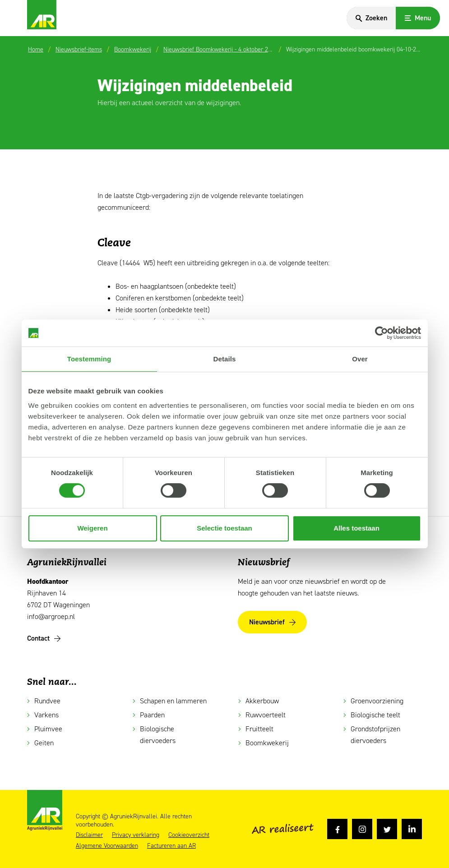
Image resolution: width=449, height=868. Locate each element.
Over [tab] (360, 359)
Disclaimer (89, 835)
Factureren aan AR (171, 846)
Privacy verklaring (136, 835)
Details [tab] (225, 359)
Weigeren (92, 528)
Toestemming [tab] (89, 359)
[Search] (371, 18)
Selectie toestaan (224, 528)
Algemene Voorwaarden (107, 846)
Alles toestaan (356, 528)
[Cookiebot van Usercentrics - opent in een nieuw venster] (382, 333)
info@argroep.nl (51, 616)
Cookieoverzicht (189, 835)
